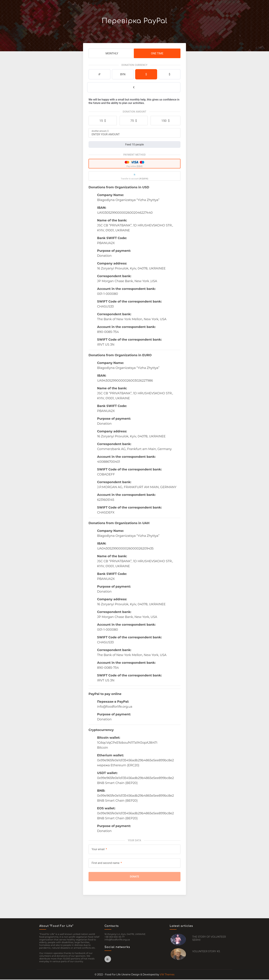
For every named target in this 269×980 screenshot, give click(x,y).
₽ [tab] (100, 74)
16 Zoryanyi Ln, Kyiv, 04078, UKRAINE (125, 935)
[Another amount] (134, 134)
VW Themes (167, 975)
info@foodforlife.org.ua (117, 940)
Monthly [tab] (112, 53)
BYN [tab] (123, 74)
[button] (103, 121)
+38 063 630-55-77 (115, 937)
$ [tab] (146, 74)
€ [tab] (134, 87)
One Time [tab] (157, 53)
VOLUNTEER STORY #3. (206, 952)
